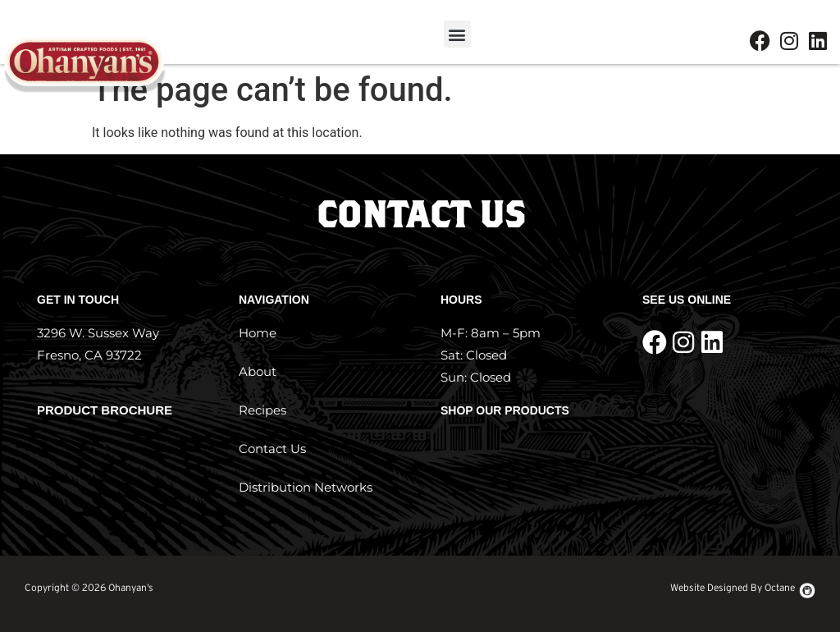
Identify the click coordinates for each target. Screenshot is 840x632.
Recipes (262, 410)
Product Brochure (105, 410)
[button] (457, 34)
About (258, 371)
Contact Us (272, 449)
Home (258, 333)
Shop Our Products (505, 410)
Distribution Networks (306, 487)
